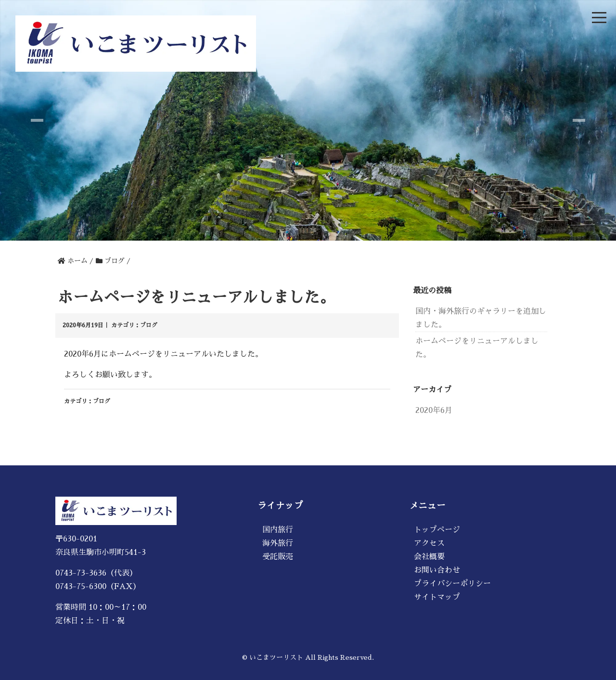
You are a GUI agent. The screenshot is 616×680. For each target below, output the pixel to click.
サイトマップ (437, 597)
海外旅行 (278, 543)
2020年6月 (434, 411)
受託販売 (278, 557)
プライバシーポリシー (452, 584)
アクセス (429, 543)
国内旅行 (278, 530)
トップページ (437, 530)
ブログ (149, 325)
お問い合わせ (437, 570)
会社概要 (429, 557)
